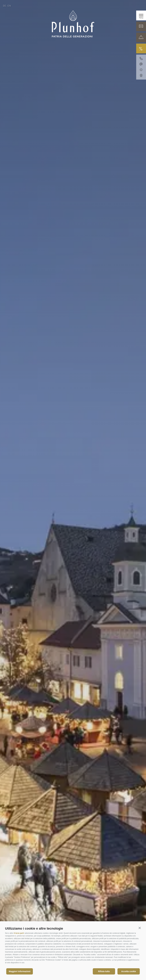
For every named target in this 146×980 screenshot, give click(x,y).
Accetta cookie (129, 971)
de (5, 6)
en (9, 6)
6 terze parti (19, 933)
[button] (140, 928)
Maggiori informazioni (20, 971)
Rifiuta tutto (104, 971)
